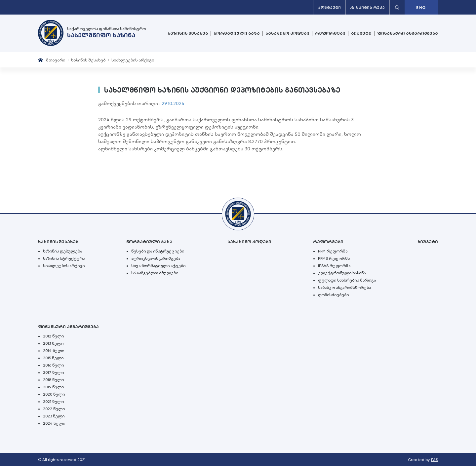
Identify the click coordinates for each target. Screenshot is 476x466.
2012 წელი (53, 336)
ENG (421, 8)
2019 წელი (53, 387)
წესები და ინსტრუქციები (158, 251)
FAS (435, 460)
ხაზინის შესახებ (188, 33)
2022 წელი (54, 409)
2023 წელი (54, 416)
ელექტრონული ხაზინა (342, 273)
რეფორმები (330, 33)
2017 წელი (53, 372)
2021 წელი (53, 402)
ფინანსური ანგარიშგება (408, 33)
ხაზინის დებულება (62, 251)
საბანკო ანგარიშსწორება (344, 288)
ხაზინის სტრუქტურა (64, 258)
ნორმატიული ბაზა (237, 33)
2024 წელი (54, 423)
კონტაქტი (329, 8)
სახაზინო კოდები (287, 33)
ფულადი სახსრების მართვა (347, 280)
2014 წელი (54, 351)
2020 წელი (54, 394)
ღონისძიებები (333, 295)
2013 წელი (53, 343)
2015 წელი (53, 358)
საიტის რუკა (368, 8)
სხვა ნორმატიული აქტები (158, 266)
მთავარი (56, 60)
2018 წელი (53, 380)
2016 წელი (53, 365)
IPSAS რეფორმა (334, 266)
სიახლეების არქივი (133, 60)
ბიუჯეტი (361, 33)
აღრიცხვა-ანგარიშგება (156, 258)
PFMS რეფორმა (334, 258)
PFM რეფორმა (333, 251)
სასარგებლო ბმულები (155, 273)
